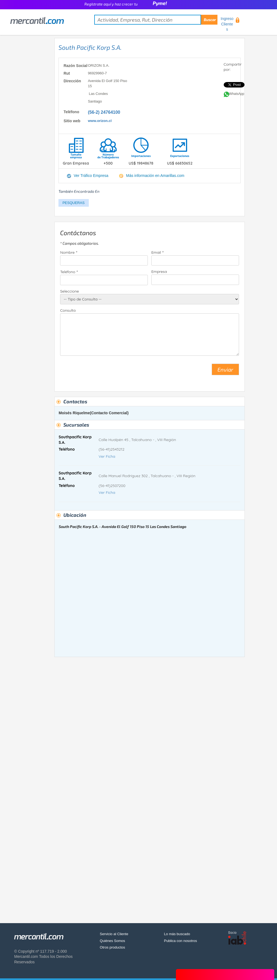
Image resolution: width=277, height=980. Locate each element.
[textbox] (156, 20)
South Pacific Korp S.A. (90, 47)
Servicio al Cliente (114, 934)
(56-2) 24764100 (104, 112)
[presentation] (102, 372)
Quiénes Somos (112, 941)
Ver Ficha (107, 456)
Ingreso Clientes (227, 24)
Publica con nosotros (180, 941)
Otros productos (112, 947)
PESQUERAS (74, 203)
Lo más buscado (177, 934)
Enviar (225, 369)
